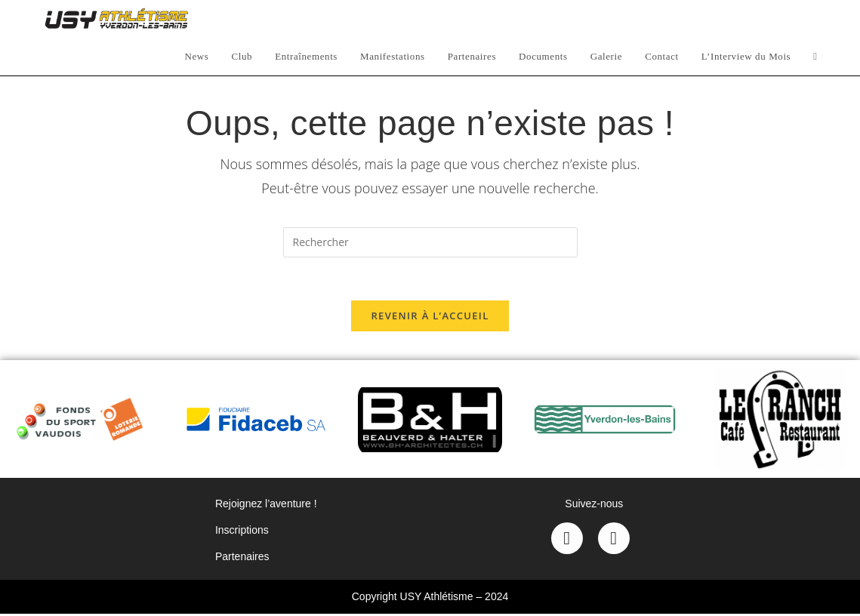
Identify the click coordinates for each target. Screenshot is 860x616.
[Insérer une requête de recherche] (430, 242)
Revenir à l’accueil (430, 318)
